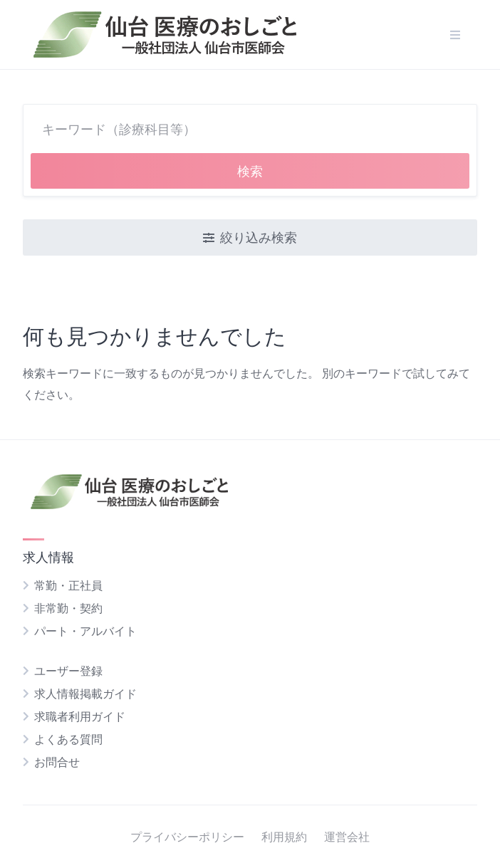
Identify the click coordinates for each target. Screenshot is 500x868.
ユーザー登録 (68, 671)
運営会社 (347, 837)
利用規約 (284, 837)
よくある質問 (68, 739)
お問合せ (57, 762)
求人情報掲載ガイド (85, 694)
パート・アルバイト (85, 631)
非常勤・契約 (68, 608)
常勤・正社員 (68, 585)
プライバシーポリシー (187, 837)
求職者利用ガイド (80, 716)
